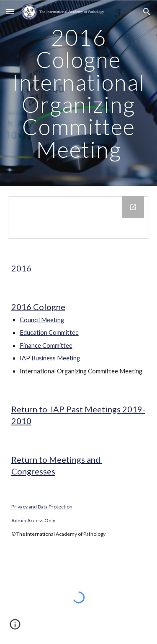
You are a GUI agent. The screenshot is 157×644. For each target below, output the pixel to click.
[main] (79, 93)
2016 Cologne (38, 307)
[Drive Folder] (79, 218)
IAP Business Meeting (50, 358)
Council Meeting (42, 320)
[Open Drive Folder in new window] (133, 207)
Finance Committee (46, 345)
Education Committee (49, 332)
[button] (10, 12)
